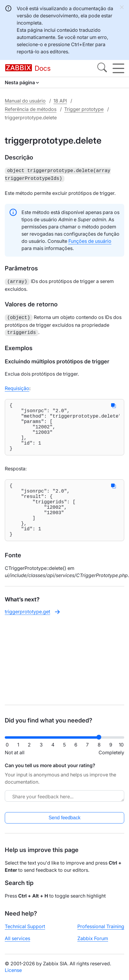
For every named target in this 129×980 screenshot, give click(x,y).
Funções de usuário (90, 240)
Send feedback (65, 818)
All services (17, 938)
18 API (60, 101)
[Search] (102, 68)
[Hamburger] (118, 68)
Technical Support (25, 926)
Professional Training (101, 926)
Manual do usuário (25, 101)
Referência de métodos (31, 109)
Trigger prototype (84, 109)
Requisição (17, 385)
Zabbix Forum (93, 938)
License (13, 970)
